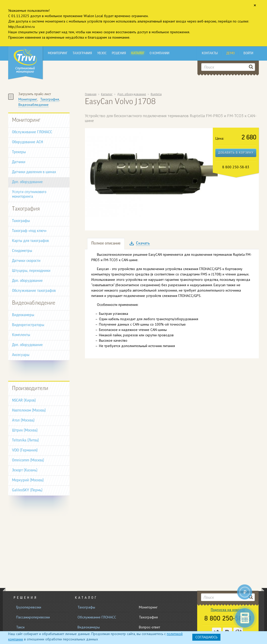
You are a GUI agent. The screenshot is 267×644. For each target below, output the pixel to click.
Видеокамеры (23, 315)
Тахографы (21, 221)
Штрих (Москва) (25, 431)
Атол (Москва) (23, 421)
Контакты (210, 53)
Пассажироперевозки (33, 617)
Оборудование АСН (27, 142)
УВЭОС (102, 53)
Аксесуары (21, 355)
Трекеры (19, 152)
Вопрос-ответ (149, 627)
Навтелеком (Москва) (29, 411)
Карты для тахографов (30, 241)
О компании (159, 53)
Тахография (82, 53)
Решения (119, 53)
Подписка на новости (228, 610)
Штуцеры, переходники (31, 271)
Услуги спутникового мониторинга (29, 195)
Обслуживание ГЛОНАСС (32, 132)
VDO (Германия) (25, 451)
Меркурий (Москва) (28, 480)
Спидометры (22, 251)
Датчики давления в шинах (34, 172)
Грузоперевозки (29, 607)
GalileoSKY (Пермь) (27, 490)
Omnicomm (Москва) (28, 460)
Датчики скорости (26, 261)
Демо (231, 53)
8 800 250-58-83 (228, 619)
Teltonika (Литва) (25, 441)
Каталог (138, 53)
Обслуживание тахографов (34, 291)
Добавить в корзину (236, 153)
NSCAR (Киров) (24, 401)
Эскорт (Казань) (25, 470)
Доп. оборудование (27, 182)
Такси (20, 627)
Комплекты (21, 335)
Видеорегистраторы (28, 325)
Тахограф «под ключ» (29, 231)
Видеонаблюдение (34, 105)
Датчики (19, 162)
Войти (248, 53)
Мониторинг (58, 53)
